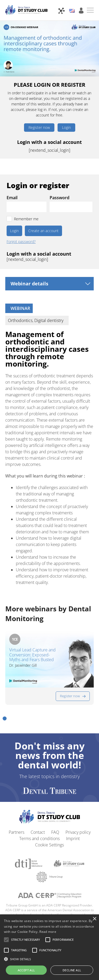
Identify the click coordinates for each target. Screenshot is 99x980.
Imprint (73, 838)
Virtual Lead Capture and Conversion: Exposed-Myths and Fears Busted (32, 655)
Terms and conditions (39, 838)
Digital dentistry (49, 320)
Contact (38, 832)
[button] (5, 718)
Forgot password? (21, 242)
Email (12, 198)
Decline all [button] (72, 970)
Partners (16, 832)
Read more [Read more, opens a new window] (48, 932)
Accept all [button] (26, 970)
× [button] (94, 919)
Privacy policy (78, 832)
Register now (39, 127)
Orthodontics (20, 320)
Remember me (26, 219)
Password (60, 198)
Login (66, 127)
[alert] (49, 947)
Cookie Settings (49, 845)
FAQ (55, 832)
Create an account (43, 231)
